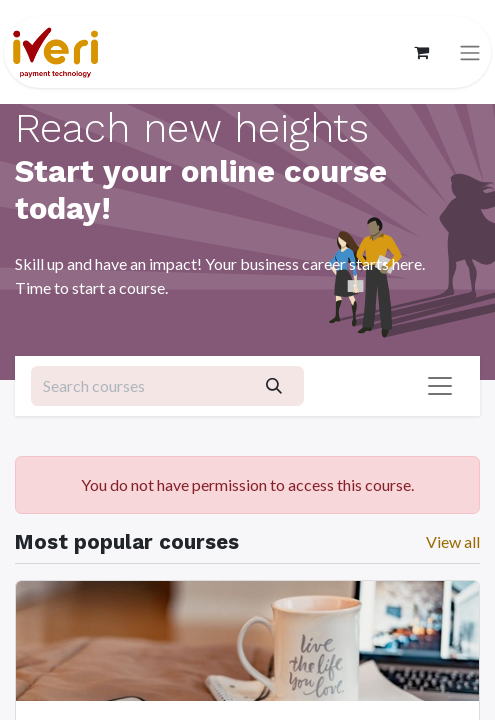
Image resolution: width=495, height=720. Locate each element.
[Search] (273, 386)
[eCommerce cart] (421, 52)
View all (453, 541)
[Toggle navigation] (470, 52)
